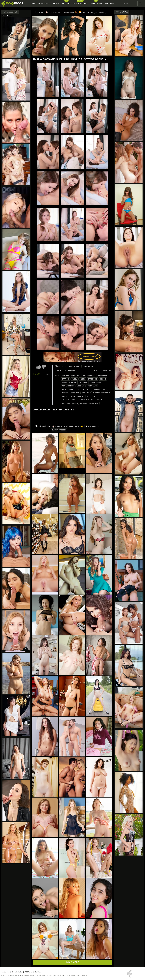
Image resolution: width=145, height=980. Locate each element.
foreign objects (85, 400)
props (82, 379)
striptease (92, 386)
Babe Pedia (7, 16)
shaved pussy (89, 376)
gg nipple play (68, 400)
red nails (86, 393)
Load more (72, 962)
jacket (65, 393)
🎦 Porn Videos (86, 12)
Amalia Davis (75, 366)
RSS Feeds (28, 972)
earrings (100, 400)
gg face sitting (77, 396)
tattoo (65, 379)
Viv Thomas (70, 371)
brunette (103, 376)
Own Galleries (17, 972)
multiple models (70, 403)
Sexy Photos (53, 12)
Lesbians (107, 371)
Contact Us (5, 972)
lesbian (80, 386)
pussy (74, 379)
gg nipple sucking (101, 393)
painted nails (68, 389)
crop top (75, 393)
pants (65, 396)
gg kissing (91, 396)
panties (65, 376)
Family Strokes (59, 430)
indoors (83, 382)
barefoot (92, 379)
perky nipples (68, 386)
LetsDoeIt (100, 12)
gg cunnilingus (84, 389)
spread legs (95, 382)
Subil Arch (88, 366)
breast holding (69, 382)
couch (103, 379)
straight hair (100, 389)
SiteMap (38, 972)
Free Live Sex (70, 12)
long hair (76, 376)
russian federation (89, 403)
